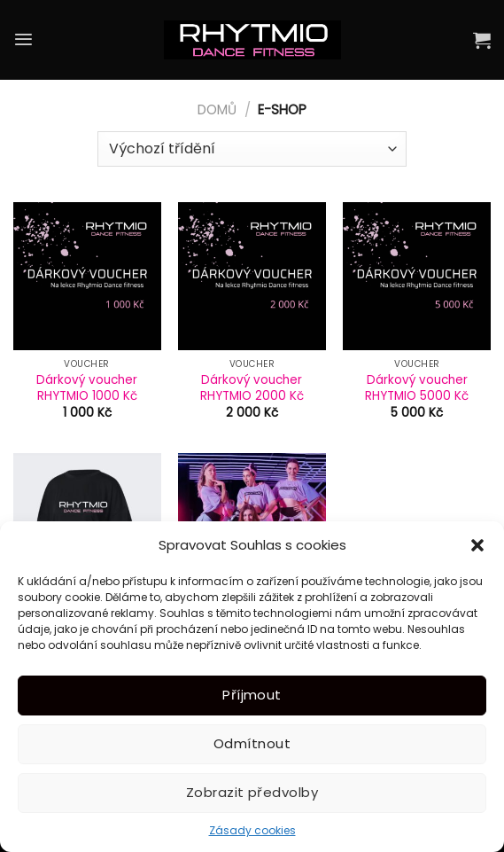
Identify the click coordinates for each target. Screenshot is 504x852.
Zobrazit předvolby (252, 792)
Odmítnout (252, 743)
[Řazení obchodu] (252, 149)
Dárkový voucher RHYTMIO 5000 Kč (417, 388)
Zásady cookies (252, 830)
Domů (217, 109)
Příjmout (252, 695)
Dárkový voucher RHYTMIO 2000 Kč (252, 388)
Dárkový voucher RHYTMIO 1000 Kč (87, 388)
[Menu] (23, 39)
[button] (477, 545)
